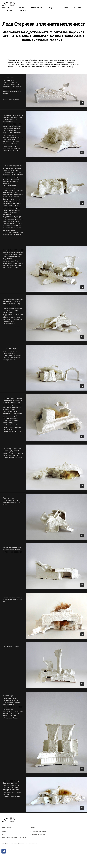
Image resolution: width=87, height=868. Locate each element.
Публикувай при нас (38, 834)
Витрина (23, 10)
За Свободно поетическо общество (14, 837)
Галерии (64, 8)
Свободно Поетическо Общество (8, 4)
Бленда (78, 8)
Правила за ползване (38, 831)
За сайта (4, 831)
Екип (3, 834)
